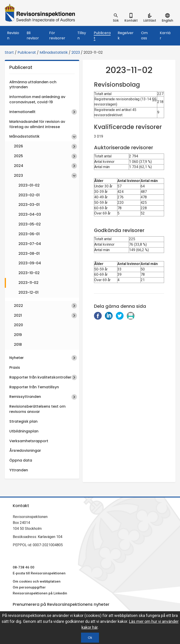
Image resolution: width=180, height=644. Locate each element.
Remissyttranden (25, 397)
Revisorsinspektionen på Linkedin (40, 593)
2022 (18, 306)
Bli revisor (33, 35)
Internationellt (22, 112)
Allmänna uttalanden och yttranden (33, 85)
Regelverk (126, 35)
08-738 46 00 (24, 567)
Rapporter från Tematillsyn (34, 387)
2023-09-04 (30, 263)
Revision (13, 35)
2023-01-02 (29, 185)
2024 (19, 166)
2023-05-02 (30, 224)
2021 (18, 315)
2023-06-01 (29, 234)
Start (9, 52)
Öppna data (21, 460)
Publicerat (102, 35)
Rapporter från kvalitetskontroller (40, 377)
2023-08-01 (29, 254)
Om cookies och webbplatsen (37, 581)
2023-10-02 (29, 273)
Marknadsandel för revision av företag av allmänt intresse (37, 124)
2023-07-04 (30, 244)
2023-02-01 (29, 195)
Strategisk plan (23, 421)
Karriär (165, 35)
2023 (76, 52)
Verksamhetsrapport (29, 441)
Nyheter (16, 358)
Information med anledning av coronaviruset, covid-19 (37, 99)
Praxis (15, 367)
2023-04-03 (30, 214)
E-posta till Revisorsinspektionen (39, 573)
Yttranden (19, 470)
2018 (18, 345)
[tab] (116, 18)
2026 (18, 146)
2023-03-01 (29, 205)
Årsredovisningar (25, 451)
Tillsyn (82, 35)
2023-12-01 (28, 292)
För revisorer (57, 35)
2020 (18, 325)
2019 (18, 335)
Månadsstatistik (54, 52)
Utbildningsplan (24, 431)
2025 (18, 156)
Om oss (144, 35)
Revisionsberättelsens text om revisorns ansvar (37, 409)
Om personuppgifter (29, 587)
